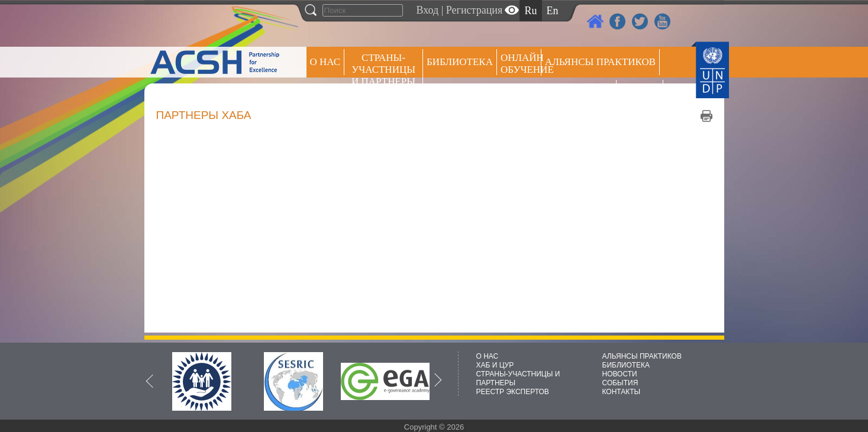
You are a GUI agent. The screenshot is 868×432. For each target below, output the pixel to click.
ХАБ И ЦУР (495, 365)
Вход (428, 10)
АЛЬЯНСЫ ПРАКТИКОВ (642, 356)
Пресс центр (579, 93)
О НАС (325, 62)
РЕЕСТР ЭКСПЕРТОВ (642, 94)
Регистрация (474, 10)
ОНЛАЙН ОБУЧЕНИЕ (521, 64)
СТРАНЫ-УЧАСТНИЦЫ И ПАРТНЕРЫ (383, 70)
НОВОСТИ (620, 374)
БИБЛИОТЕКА (626, 365)
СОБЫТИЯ (620, 383)
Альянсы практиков (600, 62)
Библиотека (460, 62)
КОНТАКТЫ (622, 392)
